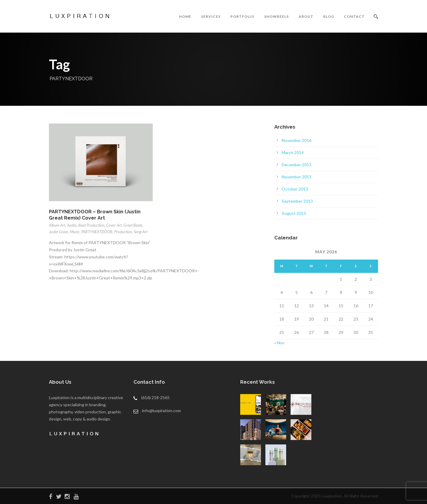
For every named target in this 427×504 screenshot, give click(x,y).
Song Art (141, 232)
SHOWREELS (277, 16)
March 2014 (293, 152)
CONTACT (354, 16)
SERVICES (211, 16)
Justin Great (59, 232)
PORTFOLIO (242, 16)
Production (123, 232)
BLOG (329, 16)
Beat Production (91, 225)
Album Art (57, 225)
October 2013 (295, 189)
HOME (185, 16)
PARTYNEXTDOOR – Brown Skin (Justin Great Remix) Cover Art (95, 215)
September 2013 (297, 201)
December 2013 (297, 165)
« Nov (279, 343)
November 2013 (297, 177)
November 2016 (297, 140)
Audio (72, 225)
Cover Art (114, 225)
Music (75, 232)
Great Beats (133, 225)
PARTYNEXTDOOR (97, 232)
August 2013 (294, 213)
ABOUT (306, 16)
